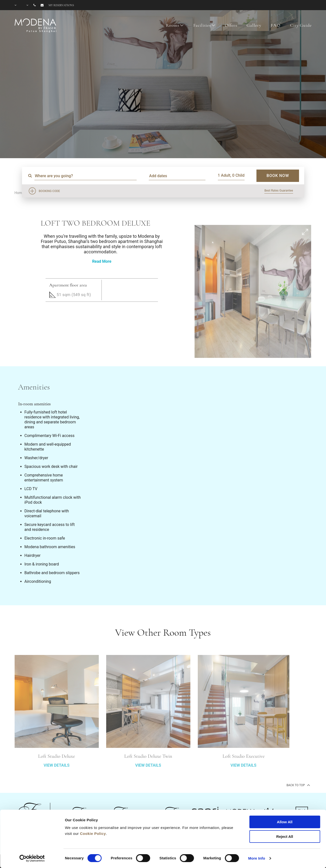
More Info (257, 858)
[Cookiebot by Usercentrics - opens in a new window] (32, 858)
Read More (102, 261)
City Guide (301, 25)
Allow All (285, 822)
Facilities (202, 25)
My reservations (61, 5)
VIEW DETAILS (56, 780)
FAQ (276, 25)
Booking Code (50, 191)
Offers (231, 25)
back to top (298, 785)
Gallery (254, 25)
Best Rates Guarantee (279, 191)
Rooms (173, 25)
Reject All (285, 836)
